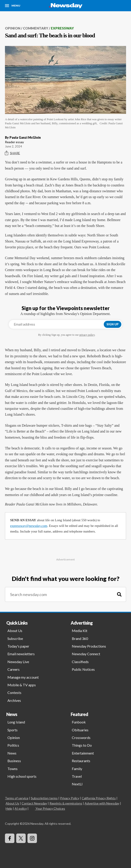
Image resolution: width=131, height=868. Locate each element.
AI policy (21, 808)
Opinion (13, 28)
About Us (15, 631)
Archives (14, 700)
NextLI (77, 784)
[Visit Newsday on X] (21, 838)
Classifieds (80, 662)
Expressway (62, 28)
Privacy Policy (70, 798)
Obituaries (80, 730)
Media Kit (80, 631)
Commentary (36, 28)
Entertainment (83, 753)
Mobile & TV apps (22, 685)
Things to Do (82, 745)
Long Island (16, 722)
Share (12, 153)
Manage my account (23, 677)
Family (77, 769)
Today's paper (18, 646)
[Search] (119, 595)
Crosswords (81, 738)
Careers (14, 669)
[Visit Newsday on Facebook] (10, 838)
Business (14, 761)
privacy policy (87, 335)
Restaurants (81, 761)
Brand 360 (80, 638)
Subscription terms (44, 798)
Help (9, 808)
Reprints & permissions (66, 803)
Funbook (79, 722)
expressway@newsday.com (29, 526)
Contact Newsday (34, 803)
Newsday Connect (86, 654)
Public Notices (83, 669)
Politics (13, 745)
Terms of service (17, 798)
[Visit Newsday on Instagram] (32, 838)
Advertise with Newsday (102, 803)
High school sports (22, 776)
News (12, 753)
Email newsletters (21, 654)
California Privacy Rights (99, 798)
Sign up (113, 324)
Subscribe (15, 638)
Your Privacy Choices (50, 808)
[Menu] (13, 6)
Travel (77, 776)
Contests (14, 692)
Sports (12, 730)
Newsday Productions (89, 646)
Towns (12, 769)
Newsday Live (18, 662)
